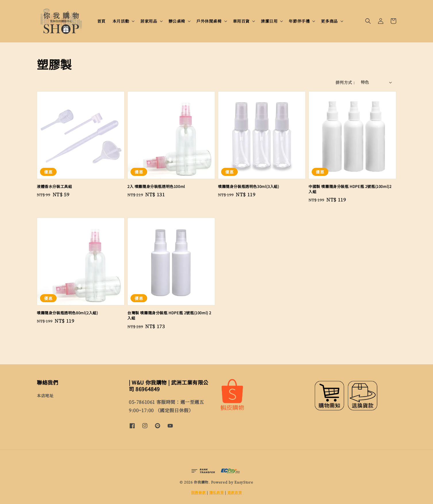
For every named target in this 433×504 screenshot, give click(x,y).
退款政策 (235, 492)
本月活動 (121, 21)
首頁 (101, 21)
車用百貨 (241, 21)
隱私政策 (217, 492)
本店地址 (45, 396)
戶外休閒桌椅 (209, 21)
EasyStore (244, 482)
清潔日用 (269, 21)
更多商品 (329, 21)
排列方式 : (345, 82)
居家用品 (149, 21)
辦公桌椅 (177, 21)
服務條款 (199, 492)
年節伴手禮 (299, 21)
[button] (368, 21)
